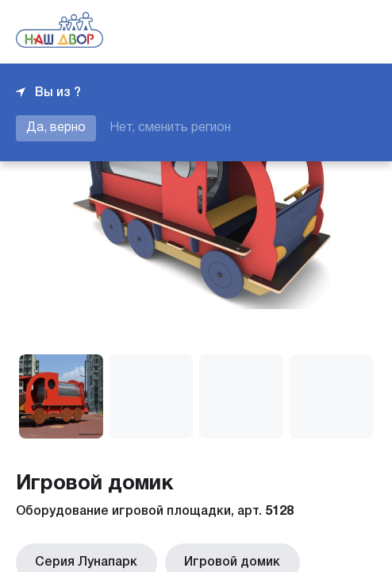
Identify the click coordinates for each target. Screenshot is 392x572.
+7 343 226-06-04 (322, 32)
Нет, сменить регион (170, 128)
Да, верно (56, 128)
